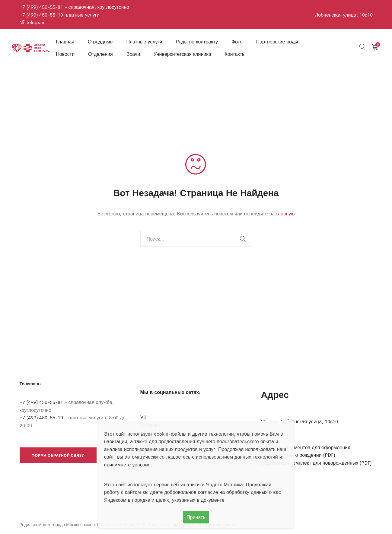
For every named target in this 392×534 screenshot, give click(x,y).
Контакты (235, 54)
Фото (237, 41)
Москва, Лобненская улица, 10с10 (300, 421)
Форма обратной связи (58, 455)
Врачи (133, 54)
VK (143, 417)
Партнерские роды (277, 41)
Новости (65, 54)
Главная (65, 41)
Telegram (33, 22)
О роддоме (100, 41)
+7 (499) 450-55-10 (41, 15)
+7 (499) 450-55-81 (41, 7)
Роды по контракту (197, 41)
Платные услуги (144, 41)
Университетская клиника (182, 54)
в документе (211, 500)
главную (285, 213)
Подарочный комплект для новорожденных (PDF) (316, 463)
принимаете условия (127, 464)
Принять (196, 517)
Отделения (100, 54)
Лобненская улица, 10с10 (344, 15)
